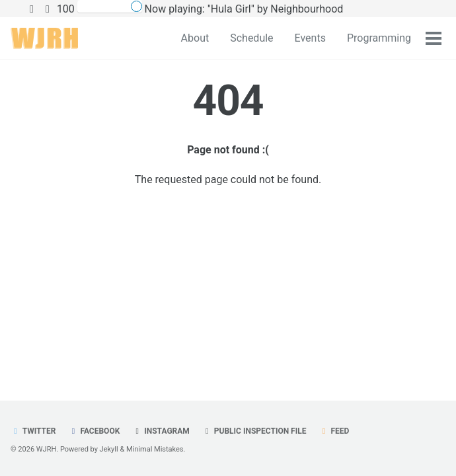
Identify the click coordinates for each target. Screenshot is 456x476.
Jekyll (109, 449)
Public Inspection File (254, 431)
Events (310, 38)
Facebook (94, 431)
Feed (334, 431)
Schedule (251, 38)
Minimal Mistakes (155, 449)
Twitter (33, 431)
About (195, 38)
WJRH (46, 449)
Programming (379, 38)
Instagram (161, 431)
